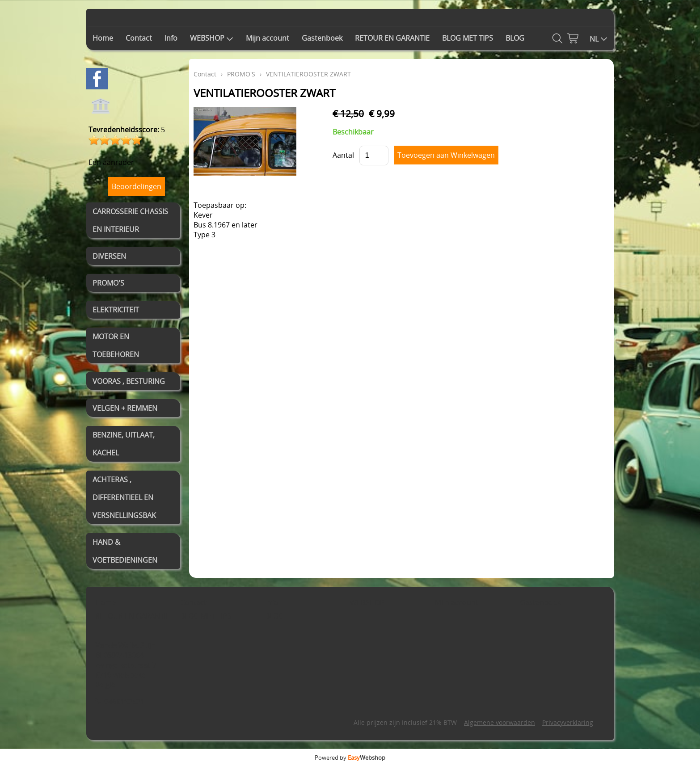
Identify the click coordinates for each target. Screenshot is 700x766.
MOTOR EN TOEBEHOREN (116, 345)
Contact (139, 38)
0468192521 (124, 702)
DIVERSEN (109, 256)
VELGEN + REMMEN (125, 408)
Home (103, 38)
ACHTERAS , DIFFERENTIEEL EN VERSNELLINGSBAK (124, 497)
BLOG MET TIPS (468, 38)
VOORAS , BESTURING (129, 381)
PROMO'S (108, 283)
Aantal (343, 155)
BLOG (515, 38)
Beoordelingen (137, 186)
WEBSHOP (212, 38)
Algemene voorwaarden (500, 722)
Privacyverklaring (568, 722)
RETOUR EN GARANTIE (392, 38)
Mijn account (268, 38)
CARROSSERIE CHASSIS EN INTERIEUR (130, 220)
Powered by (350, 758)
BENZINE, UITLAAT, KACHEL (124, 444)
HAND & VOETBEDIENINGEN (125, 551)
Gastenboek (322, 38)
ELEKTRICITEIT (116, 310)
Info (171, 38)
